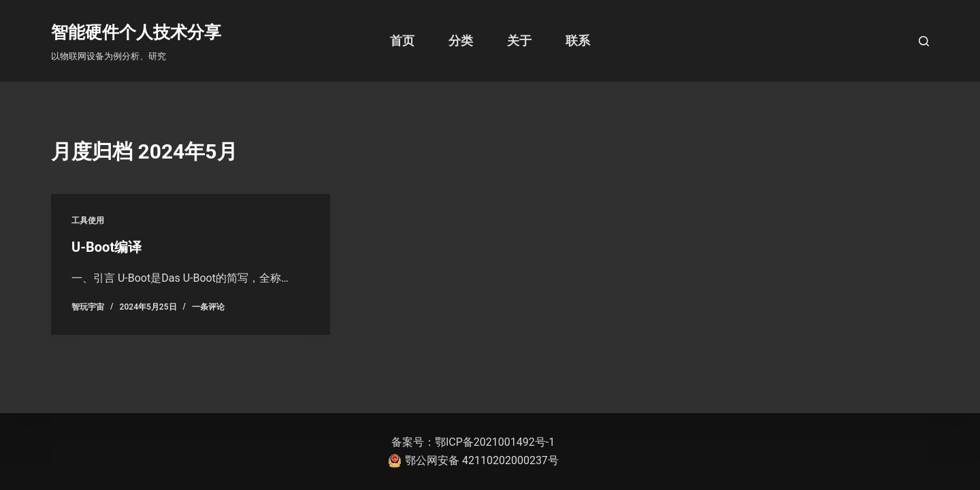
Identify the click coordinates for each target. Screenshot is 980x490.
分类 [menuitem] (461, 40)
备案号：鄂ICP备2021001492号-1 (473, 442)
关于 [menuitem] (519, 40)
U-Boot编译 (107, 247)
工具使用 (88, 220)
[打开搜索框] (924, 41)
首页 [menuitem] (402, 40)
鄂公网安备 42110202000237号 (473, 461)
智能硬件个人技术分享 (136, 32)
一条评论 (208, 307)
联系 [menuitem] (578, 40)
